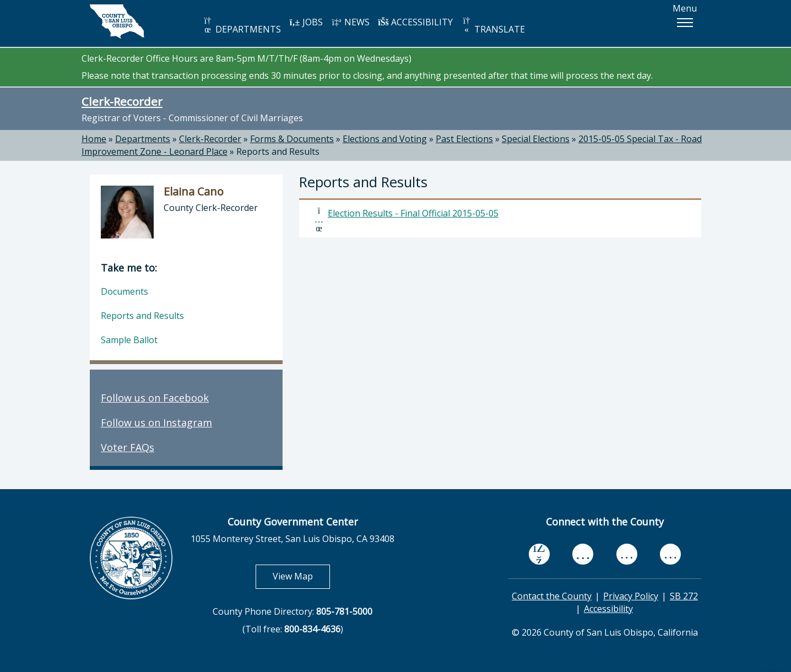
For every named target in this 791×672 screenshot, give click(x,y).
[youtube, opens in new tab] (583, 554)
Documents (124, 291)
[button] (685, 23)
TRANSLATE (493, 26)
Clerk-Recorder (122, 101)
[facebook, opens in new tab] (539, 555)
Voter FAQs (128, 447)
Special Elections (536, 139)
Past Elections (464, 139)
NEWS (350, 22)
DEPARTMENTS (242, 26)
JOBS (306, 22)
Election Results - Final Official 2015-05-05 (413, 213)
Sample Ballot (129, 340)
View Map (301, 576)
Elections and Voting (385, 139)
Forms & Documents (292, 139)
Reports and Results (278, 151)
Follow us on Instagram (156, 422)
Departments (143, 139)
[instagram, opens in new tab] (670, 554)
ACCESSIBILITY (415, 22)
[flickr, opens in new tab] (627, 554)
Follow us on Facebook (155, 398)
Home (94, 139)
